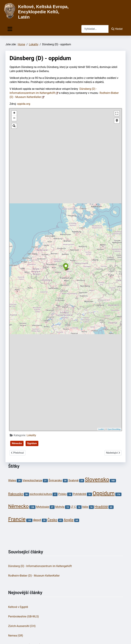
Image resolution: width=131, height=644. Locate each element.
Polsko (62, 494)
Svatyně (73, 480)
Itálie (85, 507)
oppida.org (24, 104)
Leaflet (101, 429)
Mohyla (60, 507)
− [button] (14, 118)
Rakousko (16, 494)
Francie (17, 519)
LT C (73, 507)
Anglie (69, 520)
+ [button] (14, 113)
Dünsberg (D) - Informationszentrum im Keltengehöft (40, 566)
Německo (17, 443)
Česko (52, 520)
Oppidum (32, 443)
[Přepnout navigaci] (10, 29)
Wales (12, 480)
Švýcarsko (55, 480)
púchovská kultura (41, 494)
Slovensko (97, 480)
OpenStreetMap (114, 429)
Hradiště (101, 507)
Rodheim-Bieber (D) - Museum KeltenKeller (34, 576)
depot (37, 520)
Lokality (31, 435)
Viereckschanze (32, 480)
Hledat (117, 29)
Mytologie (43, 507)
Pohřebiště (80, 494)
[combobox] (95, 29)
